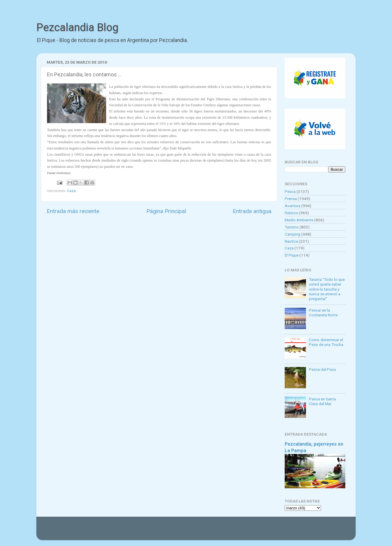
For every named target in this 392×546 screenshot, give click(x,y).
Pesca (290, 191)
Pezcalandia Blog (77, 28)
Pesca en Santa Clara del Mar (322, 401)
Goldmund (206, 531)
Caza (71, 191)
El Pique (292, 255)
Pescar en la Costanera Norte (323, 313)
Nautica (291, 241)
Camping (293, 234)
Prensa (291, 199)
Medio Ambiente (299, 220)
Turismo (292, 227)
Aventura (293, 206)
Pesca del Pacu (322, 369)
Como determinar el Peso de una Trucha (326, 342)
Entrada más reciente (73, 211)
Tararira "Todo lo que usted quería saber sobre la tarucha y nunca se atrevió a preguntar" (327, 289)
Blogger (257, 531)
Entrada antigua (252, 211)
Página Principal (166, 211)
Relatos (291, 213)
